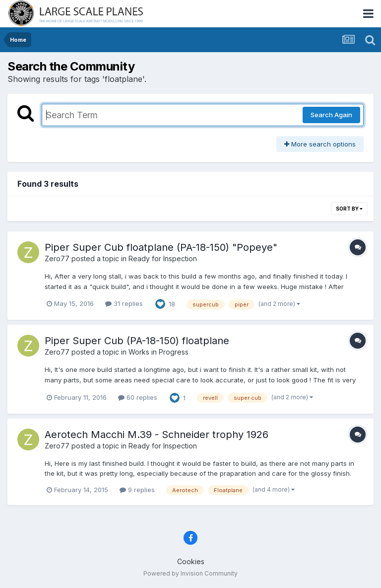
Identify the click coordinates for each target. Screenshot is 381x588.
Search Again (331, 115)
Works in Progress (159, 352)
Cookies (191, 561)
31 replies (124, 303)
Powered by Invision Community (190, 573)
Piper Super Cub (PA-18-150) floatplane (137, 341)
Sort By (349, 209)
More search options (320, 144)
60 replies (138, 397)
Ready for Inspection (163, 258)
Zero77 (57, 258)
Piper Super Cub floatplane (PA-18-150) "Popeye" (161, 247)
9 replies (137, 490)
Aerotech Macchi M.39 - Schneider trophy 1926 (157, 435)
